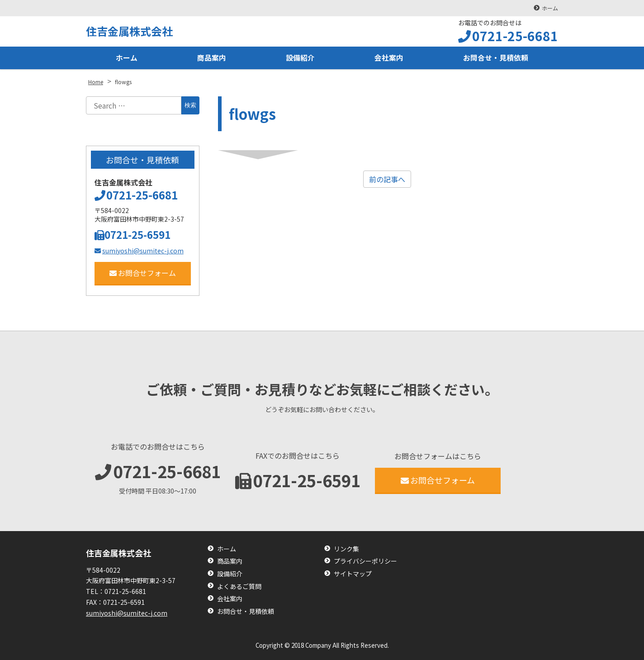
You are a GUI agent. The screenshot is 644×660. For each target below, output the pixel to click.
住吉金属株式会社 (129, 31)
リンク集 (346, 549)
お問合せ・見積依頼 (496, 58)
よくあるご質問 (239, 586)
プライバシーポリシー (365, 561)
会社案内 (389, 58)
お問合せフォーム (143, 273)
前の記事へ (387, 179)
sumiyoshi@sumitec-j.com (139, 251)
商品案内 (212, 58)
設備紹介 (300, 58)
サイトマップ (353, 574)
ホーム (550, 8)
